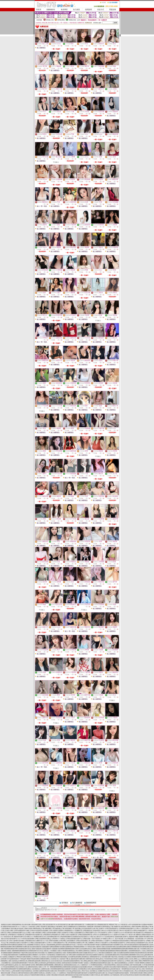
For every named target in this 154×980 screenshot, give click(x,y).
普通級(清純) (72, 20)
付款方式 (101, 10)
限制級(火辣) (50, 20)
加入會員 (76, 10)
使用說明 (89, 10)
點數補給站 (51, 10)
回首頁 (39, 10)
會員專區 (64, 10)
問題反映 (113, 10)
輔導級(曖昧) (61, 20)
